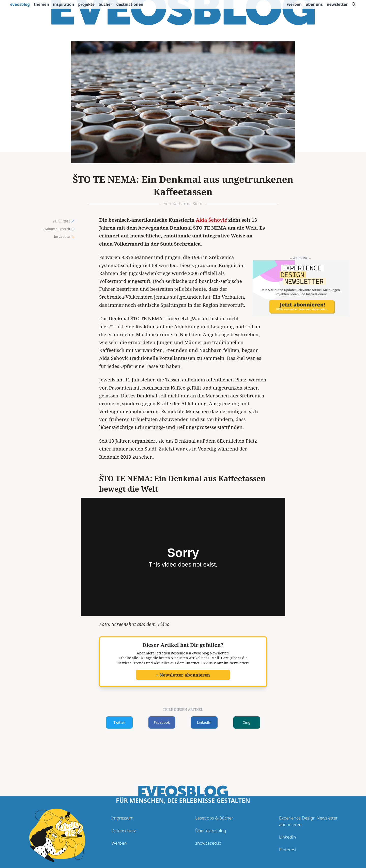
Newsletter (337, 4)
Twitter (119, 722)
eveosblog (20, 4)
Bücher (105, 4)
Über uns (314, 4)
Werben (294, 4)
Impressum (123, 818)
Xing (247, 722)
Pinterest (288, 850)
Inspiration (64, 4)
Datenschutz (124, 831)
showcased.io (208, 843)
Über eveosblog (211, 831)
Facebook (162, 722)
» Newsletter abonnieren (183, 675)
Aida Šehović (211, 220)
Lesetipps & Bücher (214, 818)
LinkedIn (204, 722)
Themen (41, 4)
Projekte (87, 4)
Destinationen (130, 4)
